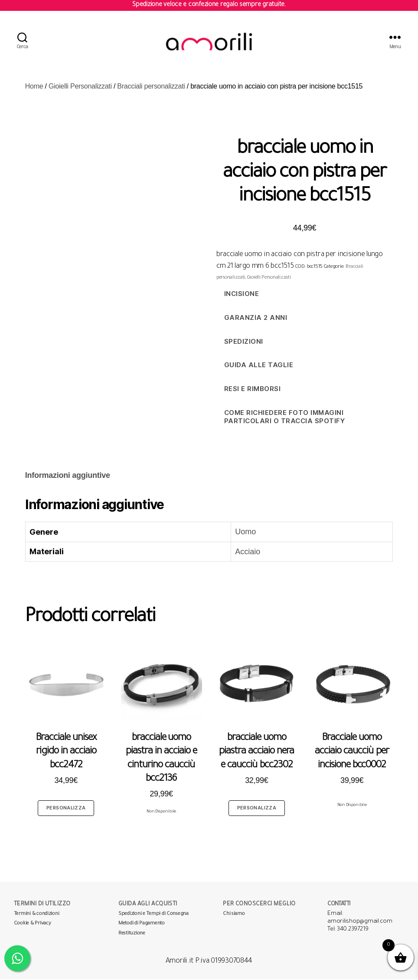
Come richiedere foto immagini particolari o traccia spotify (285, 418)
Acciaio (248, 552)
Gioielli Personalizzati (80, 87)
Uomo (245, 533)
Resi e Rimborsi (253, 390)
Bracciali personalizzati (151, 87)
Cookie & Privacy (33, 925)
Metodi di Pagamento (142, 925)
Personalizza (66, 809)
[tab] (68, 476)
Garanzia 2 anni (256, 318)
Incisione (242, 294)
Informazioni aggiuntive (68, 476)
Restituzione (132, 935)
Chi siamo (234, 915)
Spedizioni (244, 342)
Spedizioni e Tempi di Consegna (153, 915)
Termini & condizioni (37, 915)
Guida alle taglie (259, 366)
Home (34, 87)
